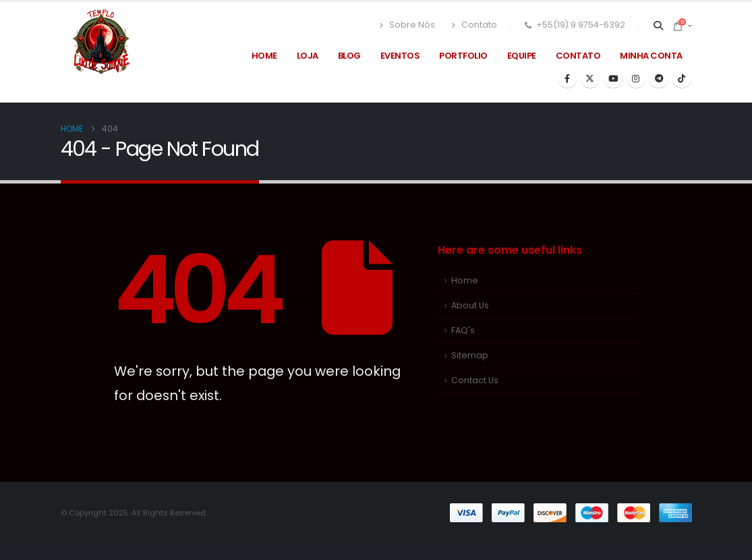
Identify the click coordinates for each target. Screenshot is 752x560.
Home (264, 56)
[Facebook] (567, 78)
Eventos (400, 56)
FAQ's (463, 330)
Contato (473, 25)
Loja (308, 56)
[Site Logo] (101, 43)
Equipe (522, 56)
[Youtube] (613, 78)
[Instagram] (636, 78)
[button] (658, 26)
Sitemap (470, 355)
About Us (470, 305)
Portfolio (463, 56)
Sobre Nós (406, 25)
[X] (590, 78)
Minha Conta (651, 56)
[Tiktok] (682, 78)
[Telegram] (659, 78)
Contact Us (475, 380)
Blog (349, 56)
